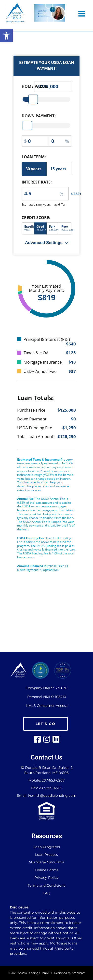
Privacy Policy (46, 878)
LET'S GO (46, 724)
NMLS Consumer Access (47, 706)
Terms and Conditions (46, 886)
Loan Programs (47, 847)
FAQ (46, 893)
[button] (6, 36)
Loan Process (46, 855)
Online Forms (47, 870)
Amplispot (79, 973)
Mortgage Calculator (47, 862)
